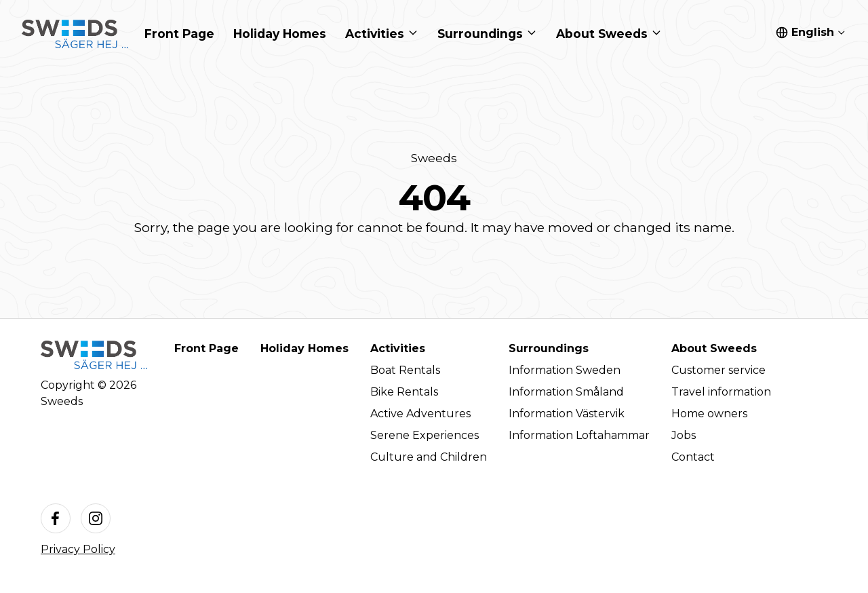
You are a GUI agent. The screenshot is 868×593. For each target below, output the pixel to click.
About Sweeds (714, 348)
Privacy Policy (78, 549)
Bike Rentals (404, 392)
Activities (398, 348)
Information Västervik (567, 414)
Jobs (684, 435)
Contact (693, 457)
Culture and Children (429, 457)
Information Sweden (565, 370)
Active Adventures (420, 414)
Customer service (718, 370)
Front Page (206, 348)
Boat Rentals (405, 370)
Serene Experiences (425, 435)
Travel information (721, 392)
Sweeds (434, 158)
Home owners (709, 414)
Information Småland (566, 392)
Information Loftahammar (579, 435)
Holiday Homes (304, 348)
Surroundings (549, 348)
